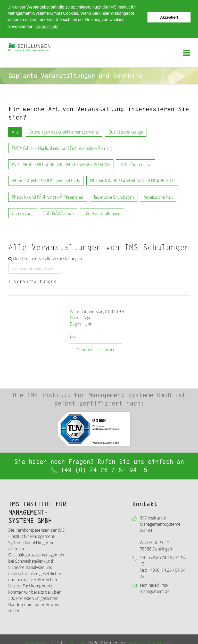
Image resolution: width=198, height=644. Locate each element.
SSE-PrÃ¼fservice (59, 213)
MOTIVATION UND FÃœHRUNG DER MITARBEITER (132, 180)
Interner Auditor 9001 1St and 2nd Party (46, 180)
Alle (15, 131)
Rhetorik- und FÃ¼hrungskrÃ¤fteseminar (48, 197)
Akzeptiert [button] (169, 17)
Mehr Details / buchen (96, 349)
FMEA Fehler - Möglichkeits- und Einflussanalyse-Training (62, 148)
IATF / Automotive (135, 164)
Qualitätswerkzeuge (126, 131)
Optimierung (23, 213)
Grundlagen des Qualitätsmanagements (64, 131)
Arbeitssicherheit (158, 197)
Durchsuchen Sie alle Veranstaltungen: (46, 258)
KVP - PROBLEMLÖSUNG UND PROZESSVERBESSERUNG (61, 164)
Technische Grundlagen (114, 197)
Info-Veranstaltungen (102, 213)
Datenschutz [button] (47, 26)
